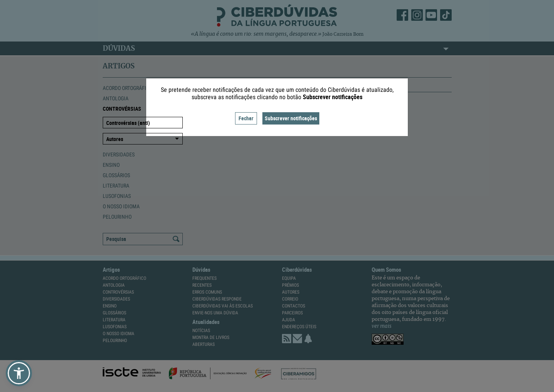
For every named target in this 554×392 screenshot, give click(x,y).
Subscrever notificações (291, 118)
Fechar (246, 118)
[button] (19, 373)
